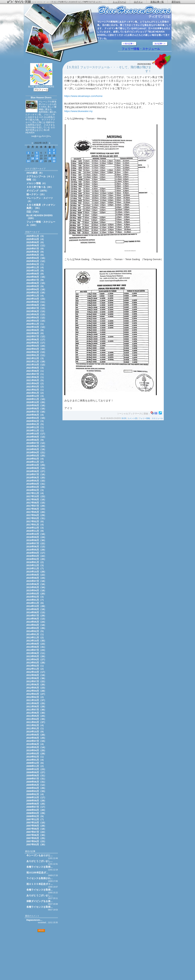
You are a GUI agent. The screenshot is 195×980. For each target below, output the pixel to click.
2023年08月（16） (37, 305)
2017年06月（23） (37, 509)
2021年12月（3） (36, 358)
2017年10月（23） (37, 496)
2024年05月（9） (36, 286)
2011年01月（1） (36, 728)
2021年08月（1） (36, 371)
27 (41, 161)
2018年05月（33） (37, 481)
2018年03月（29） (37, 487)
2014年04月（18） (37, 625)
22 (50, 158)
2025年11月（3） (36, 236)
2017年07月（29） (37, 506)
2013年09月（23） (37, 644)
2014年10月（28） (37, 606)
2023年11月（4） (36, 296)
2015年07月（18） (37, 581)
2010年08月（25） (37, 738)
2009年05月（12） (37, 785)
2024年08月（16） (37, 277)
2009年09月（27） (37, 772)
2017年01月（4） (36, 525)
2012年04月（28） (37, 691)
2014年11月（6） (36, 603)
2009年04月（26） (37, 788)
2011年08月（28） (37, 706)
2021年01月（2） (36, 393)
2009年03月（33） (37, 791)
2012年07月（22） (37, 681)
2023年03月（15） (37, 321)
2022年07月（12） (37, 336)
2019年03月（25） (37, 456)
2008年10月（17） (37, 797)
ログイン (138, 2)
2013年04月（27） (37, 659)
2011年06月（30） (37, 713)
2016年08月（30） (37, 540)
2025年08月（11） (37, 245)
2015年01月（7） (36, 600)
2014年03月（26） (37, 628)
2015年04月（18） (37, 590)
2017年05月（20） (37, 512)
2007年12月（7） (36, 819)
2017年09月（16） (37, 500)
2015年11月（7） (36, 568)
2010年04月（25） (37, 750)
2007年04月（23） (37, 841)
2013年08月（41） (37, 647)
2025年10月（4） (36, 239)
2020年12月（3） (36, 396)
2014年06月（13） (37, 619)
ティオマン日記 (135, 12)
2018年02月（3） (36, 490)
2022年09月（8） (36, 330)
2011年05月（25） (37, 716)
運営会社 (176, 2)
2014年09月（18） (37, 609)
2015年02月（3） (36, 597)
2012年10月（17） (37, 672)
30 (54, 161)
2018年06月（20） (37, 478)
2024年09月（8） (36, 274)
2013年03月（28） (37, 663)
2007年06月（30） (37, 835)
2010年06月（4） (36, 744)
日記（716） (33, 212)
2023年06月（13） (37, 311)
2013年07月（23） (37, 650)
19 (37, 158)
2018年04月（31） (37, 484)
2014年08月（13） (37, 612)
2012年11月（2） (36, 669)
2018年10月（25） (37, 465)
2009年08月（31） (37, 775)
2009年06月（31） (37, 782)
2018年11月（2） (36, 462)
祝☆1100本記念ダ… (37, 873)
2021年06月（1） (36, 377)
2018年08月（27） (37, 471)
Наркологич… (34, 920)
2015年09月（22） (37, 575)
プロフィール (41, 90)
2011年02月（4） (36, 725)
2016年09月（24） (37, 537)
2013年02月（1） (36, 666)
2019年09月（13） (37, 437)
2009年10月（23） (37, 769)
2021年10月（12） (37, 365)
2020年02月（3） (36, 421)
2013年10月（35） (37, 641)
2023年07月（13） (37, 308)
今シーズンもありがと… (40, 855)
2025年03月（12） (37, 261)
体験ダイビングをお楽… (40, 901)
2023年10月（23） (37, 299)
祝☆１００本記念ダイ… (40, 884)
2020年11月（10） (37, 399)
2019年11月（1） (36, 431)
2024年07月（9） (36, 280)
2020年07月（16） (37, 412)
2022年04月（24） (37, 346)
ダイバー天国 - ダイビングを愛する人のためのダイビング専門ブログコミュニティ (56, 2)
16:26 (124, 418)
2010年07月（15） (37, 741)
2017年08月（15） (37, 503)
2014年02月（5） (36, 631)
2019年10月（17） (37, 434)
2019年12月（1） (36, 427)
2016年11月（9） (36, 531)
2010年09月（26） (37, 735)
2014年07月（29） (37, 616)
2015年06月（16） (37, 584)
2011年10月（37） (37, 700)
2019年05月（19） (37, 449)
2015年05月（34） (37, 587)
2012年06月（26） (37, 685)
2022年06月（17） (37, 340)
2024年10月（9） (36, 271)
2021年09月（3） (36, 368)
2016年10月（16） (37, 534)
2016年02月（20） (37, 559)
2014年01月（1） (36, 634)
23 (54, 158)
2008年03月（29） (37, 813)
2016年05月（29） (37, 550)
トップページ (119, 2)
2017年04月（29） (37, 515)
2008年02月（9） (36, 816)
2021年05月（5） (36, 380)
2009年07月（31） (37, 779)
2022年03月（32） (37, 349)
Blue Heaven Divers (41, 98)
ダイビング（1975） (37, 191)
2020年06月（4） (36, 415)
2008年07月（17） (37, 807)
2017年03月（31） (37, 518)
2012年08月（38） (37, 678)
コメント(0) (132, 418)
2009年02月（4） (36, 794)
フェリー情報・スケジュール (141, 49)
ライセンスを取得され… (40, 878)
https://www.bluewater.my (78, 111)
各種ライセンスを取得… (40, 867)
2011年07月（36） (37, 710)
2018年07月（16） (37, 474)
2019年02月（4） (36, 459)
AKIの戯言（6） (35, 173)
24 (28, 161)
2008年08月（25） (37, 804)
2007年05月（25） (37, 838)
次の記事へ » (160, 44)
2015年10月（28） (37, 572)
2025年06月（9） (36, 252)
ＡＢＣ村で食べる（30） (40, 187)
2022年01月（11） (37, 355)
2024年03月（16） (37, 293)
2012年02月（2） (36, 697)
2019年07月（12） (37, 443)
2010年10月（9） (36, 732)
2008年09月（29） (37, 801)
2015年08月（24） (37, 578)
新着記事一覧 (157, 2)
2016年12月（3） (36, 528)
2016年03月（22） (37, 556)
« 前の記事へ (129, 44)
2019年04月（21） (37, 452)
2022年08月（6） (36, 333)
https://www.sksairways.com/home (83, 96)
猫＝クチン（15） (36, 194)
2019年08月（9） (36, 440)
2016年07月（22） (37, 543)
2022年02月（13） (37, 352)
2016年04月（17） (37, 553)
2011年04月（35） (37, 719)
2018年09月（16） (37, 468)
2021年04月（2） (36, 383)
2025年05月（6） (36, 255)
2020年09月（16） (37, 405)
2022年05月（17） (37, 343)
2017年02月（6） (36, 521)
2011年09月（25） (37, 703)
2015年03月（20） (37, 594)
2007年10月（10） (37, 823)
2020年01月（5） (36, 424)
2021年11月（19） (37, 362)
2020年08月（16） (37, 409)
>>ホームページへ (41, 136)
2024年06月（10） (37, 283)
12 (37, 156)
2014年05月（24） (37, 622)
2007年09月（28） (37, 826)
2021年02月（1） (36, 390)
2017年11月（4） (36, 493)
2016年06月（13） (37, 547)
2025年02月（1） (36, 264)
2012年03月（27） (37, 694)
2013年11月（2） (36, 637)
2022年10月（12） (37, 327)
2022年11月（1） (36, 324)
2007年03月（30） (37, 844)
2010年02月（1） (36, 757)
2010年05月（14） (37, 747)
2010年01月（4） (36, 760)
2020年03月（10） (37, 418)
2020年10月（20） (37, 402)
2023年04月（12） (37, 318)
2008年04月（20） (37, 810)
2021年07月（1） (36, 374)
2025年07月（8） (36, 249)
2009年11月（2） (36, 766)
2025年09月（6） (36, 242)
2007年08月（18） (37, 829)
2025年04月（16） (37, 258)
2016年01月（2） (36, 562)
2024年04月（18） (37, 289)
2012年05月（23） (37, 688)
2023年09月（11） (37, 302)
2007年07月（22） (37, 832)
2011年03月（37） (37, 722)
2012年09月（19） (37, 675)
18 (33, 158)
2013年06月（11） (37, 653)
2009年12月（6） (36, 763)
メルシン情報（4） (37, 183)
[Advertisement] (41, 956)
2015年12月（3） (36, 565)
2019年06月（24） (37, 446)
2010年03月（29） (37, 754)
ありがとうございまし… (40, 861)
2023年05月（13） (37, 314)
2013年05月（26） (37, 656)
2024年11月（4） (36, 267)
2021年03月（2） (36, 387)
